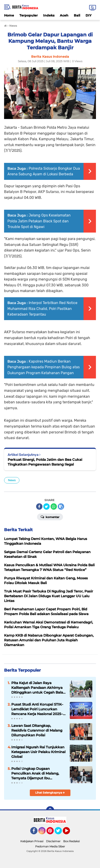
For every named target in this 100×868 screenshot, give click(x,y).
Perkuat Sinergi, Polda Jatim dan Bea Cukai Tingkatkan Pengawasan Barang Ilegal (45, 462)
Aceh (64, 15)
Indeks (49, 15)
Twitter (60, 833)
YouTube (70, 833)
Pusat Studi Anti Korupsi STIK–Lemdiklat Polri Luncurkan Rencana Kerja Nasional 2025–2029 (37, 709)
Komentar (50, 517)
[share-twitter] (47, 507)
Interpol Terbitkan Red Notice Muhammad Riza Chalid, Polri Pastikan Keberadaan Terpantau (42, 309)
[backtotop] (50, 810)
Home (9, 15)
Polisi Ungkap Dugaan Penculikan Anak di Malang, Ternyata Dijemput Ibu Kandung (35, 773)
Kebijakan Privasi (32, 841)
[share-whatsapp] (54, 507)
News (12, 480)
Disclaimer (53, 841)
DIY (88, 15)
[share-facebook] (39, 507)
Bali (77, 15)
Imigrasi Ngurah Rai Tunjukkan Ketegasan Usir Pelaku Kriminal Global (38, 752)
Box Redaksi (71, 841)
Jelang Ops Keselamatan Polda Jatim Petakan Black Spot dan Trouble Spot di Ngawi (39, 221)
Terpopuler (29, 15)
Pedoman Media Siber (50, 846)
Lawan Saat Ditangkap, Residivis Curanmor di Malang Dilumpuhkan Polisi (37, 730)
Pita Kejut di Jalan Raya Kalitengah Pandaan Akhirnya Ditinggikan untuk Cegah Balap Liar (38, 688)
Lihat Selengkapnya (50, 793)
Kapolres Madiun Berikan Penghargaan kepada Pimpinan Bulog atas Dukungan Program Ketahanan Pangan (44, 367)
